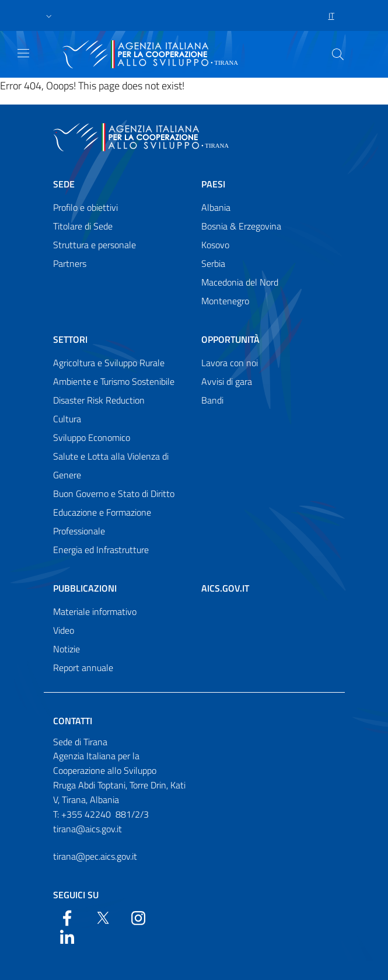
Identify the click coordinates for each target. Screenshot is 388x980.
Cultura (67, 419)
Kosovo (215, 245)
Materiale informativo (95, 611)
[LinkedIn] (67, 936)
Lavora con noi (230, 363)
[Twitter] (103, 917)
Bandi (212, 400)
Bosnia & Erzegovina (241, 226)
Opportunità (230, 339)
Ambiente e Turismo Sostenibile (114, 381)
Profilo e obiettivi (85, 207)
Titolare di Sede (83, 226)
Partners (70, 263)
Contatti (73, 721)
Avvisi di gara (227, 381)
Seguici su (76, 895)
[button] (49, 16)
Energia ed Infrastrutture (101, 550)
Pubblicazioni (85, 588)
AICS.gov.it (225, 588)
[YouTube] (138, 917)
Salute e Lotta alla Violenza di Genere (111, 465)
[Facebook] (67, 917)
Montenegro (225, 301)
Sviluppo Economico (92, 437)
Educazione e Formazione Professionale (102, 522)
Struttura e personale (95, 245)
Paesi (213, 184)
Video (64, 630)
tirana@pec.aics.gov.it (95, 856)
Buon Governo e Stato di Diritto (114, 494)
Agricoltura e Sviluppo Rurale (109, 363)
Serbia (213, 263)
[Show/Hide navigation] (23, 53)
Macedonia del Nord (240, 282)
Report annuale (83, 668)
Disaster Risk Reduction (99, 400)
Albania (216, 207)
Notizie (67, 649)
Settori (70, 339)
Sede (64, 184)
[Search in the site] (338, 54)
